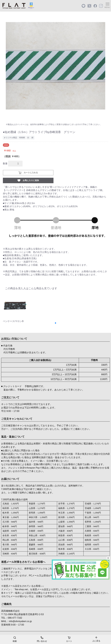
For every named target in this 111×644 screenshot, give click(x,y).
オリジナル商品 (10, 138)
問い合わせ (42, 639)
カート (69, 639)
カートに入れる (28, 173)
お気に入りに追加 (28, 180)
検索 (15, 639)
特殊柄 (22, 138)
